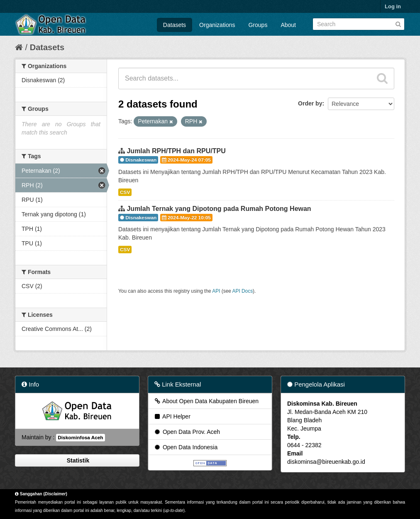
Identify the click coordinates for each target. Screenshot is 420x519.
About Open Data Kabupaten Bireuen (206, 401)
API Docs (243, 291)
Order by (310, 103)
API (216, 291)
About (288, 25)
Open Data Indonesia (186, 447)
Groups (258, 25)
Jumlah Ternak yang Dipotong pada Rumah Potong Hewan (219, 209)
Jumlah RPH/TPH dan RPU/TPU (176, 151)
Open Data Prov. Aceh (187, 432)
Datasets (175, 25)
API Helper (172, 416)
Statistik (77, 460)
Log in (393, 6)
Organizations (217, 25)
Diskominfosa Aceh (80, 438)
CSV (125, 192)
